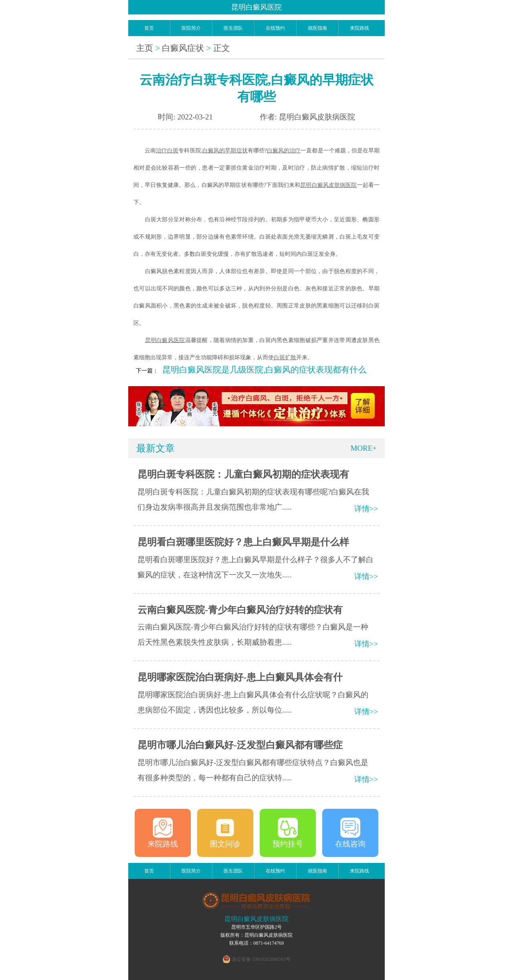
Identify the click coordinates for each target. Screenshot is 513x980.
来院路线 (360, 28)
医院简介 (191, 28)
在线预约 (275, 28)
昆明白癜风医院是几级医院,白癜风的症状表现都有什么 (264, 370)
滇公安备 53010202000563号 (261, 959)
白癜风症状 (183, 48)
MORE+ (364, 448)
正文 (222, 48)
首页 (149, 28)
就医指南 (317, 28)
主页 (145, 48)
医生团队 (233, 28)
